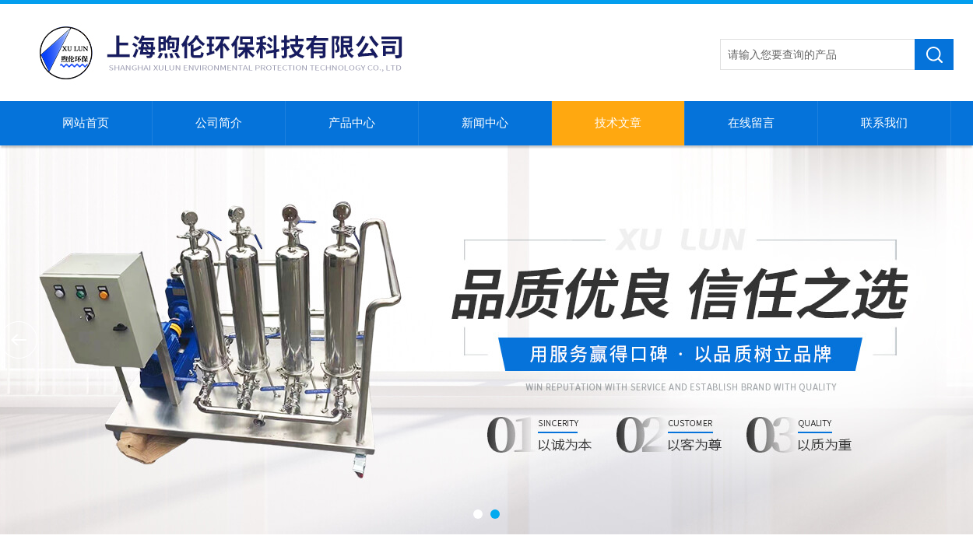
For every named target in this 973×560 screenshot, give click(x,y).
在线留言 (751, 123)
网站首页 (86, 123)
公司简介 (219, 123)
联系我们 (884, 123)
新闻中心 (485, 123)
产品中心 (352, 123)
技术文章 (618, 123)
